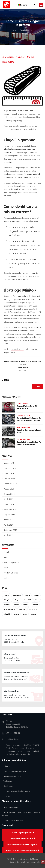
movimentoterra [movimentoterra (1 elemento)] (9, 609)
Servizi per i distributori (12, 807)
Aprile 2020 (9, 525)
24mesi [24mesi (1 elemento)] (6, 595)
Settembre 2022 (10, 509)
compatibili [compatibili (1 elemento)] (27, 600)
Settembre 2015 (10, 530)
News (6, 557)
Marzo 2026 (9, 463)
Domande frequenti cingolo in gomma (17, 791)
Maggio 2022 (9, 514)
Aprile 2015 (9, 535)
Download (7, 796)
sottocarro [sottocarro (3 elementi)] (33, 609)
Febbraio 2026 (10, 468)
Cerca (5, 380)
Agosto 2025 (9, 489)
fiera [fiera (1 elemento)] (37, 600)
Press (6, 568)
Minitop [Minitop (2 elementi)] (35, 604)
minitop (21, 57)
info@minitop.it (17, 349)
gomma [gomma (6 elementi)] (16, 604)
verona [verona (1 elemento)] (16, 614)
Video (6, 578)
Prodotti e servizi (26, 30)
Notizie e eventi (9, 786)
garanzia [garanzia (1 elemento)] (7, 604)
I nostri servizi (22, 368)
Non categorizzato (11, 562)
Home (14, 30)
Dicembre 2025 (10, 473)
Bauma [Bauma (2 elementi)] (27, 595)
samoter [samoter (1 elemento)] (22, 609)
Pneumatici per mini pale (12, 776)
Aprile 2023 (9, 499)
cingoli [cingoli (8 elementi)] (17, 600)
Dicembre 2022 (10, 504)
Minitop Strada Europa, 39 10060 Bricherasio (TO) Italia (17, 724)
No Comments (8, 62)
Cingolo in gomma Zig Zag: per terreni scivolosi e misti (29, 443)
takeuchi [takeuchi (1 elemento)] (7, 614)
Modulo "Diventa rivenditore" (14, 820)
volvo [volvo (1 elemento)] (25, 614)
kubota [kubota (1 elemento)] (26, 604)
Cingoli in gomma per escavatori (15, 771)
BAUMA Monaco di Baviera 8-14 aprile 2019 (22, 361)
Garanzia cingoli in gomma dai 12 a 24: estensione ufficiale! (29, 419)
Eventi (6, 552)
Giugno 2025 (9, 494)
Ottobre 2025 (9, 478)
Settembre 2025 (10, 484)
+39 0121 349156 (13, 733)
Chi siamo (7, 766)
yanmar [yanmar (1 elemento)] (33, 614)
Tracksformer (8, 781)
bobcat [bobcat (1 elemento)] (36, 595)
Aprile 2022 (9, 520)
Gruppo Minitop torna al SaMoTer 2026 (27, 407)
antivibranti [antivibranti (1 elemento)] (17, 595)
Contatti (13, 352)
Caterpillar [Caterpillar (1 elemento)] (7, 600)
